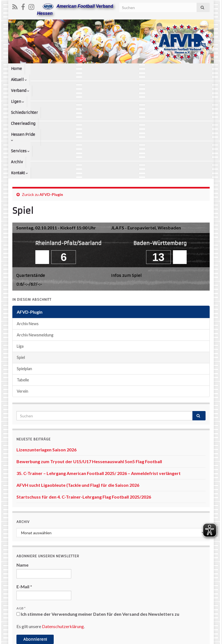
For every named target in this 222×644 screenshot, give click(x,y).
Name (22, 472)
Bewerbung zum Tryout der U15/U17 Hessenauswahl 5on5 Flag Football (89, 368)
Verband (59, 69)
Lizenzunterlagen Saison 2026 (46, 356)
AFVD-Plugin (51, 101)
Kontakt (37, 80)
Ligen (80, 69)
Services (197, 69)
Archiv (17, 80)
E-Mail (24, 493)
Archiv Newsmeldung (35, 242)
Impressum (106, 637)
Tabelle (23, 287)
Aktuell (36, 69)
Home (16, 69)
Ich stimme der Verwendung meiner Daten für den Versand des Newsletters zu (98, 521)
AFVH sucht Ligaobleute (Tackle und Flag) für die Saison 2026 (78, 392)
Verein (22, 298)
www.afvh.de (198, 637)
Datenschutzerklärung (63, 533)
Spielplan (24, 275)
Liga (20, 253)
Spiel (21, 264)
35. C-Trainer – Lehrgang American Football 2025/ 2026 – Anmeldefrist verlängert (99, 380)
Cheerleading (137, 69)
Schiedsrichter (106, 69)
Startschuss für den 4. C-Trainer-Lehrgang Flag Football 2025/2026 (84, 403)
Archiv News (28, 230)
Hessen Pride (169, 69)
